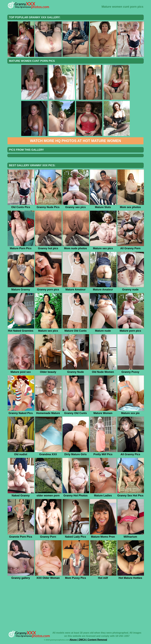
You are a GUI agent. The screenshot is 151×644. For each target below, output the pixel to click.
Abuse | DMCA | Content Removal (88, 640)
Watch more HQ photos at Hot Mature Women (75, 141)
